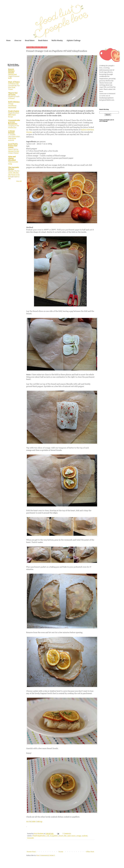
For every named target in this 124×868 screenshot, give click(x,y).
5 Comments (67, 834)
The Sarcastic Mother (14, 168)
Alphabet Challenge (74, 40)
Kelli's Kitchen (14, 102)
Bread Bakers (30, 40)
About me (18, 40)
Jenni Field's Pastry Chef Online (13, 146)
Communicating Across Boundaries (14, 122)
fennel (61, 836)
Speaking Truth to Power (14, 97)
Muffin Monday (57, 40)
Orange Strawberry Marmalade (12, 106)
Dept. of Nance (14, 82)
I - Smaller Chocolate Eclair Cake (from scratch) (14, 137)
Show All (19, 181)
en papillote (54, 836)
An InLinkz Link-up (34, 822)
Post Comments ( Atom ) (45, 855)
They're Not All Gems (13, 94)
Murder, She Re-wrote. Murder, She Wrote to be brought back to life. (14, 175)
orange (79, 836)
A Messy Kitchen (11, 132)
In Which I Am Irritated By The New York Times (14, 87)
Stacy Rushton (39, 834)
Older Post (90, 852)
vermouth (30, 838)
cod (48, 836)
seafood (85, 836)
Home (8, 40)
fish (65, 836)
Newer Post (31, 852)
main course (72, 836)
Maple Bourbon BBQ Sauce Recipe (14, 115)
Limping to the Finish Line (14, 127)
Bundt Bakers (43, 40)
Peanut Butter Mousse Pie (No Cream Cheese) (14, 151)
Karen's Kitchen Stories (11, 71)
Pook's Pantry (14, 111)
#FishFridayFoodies (39, 836)
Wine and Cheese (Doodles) (12, 158)
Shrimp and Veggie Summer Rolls (14, 76)
